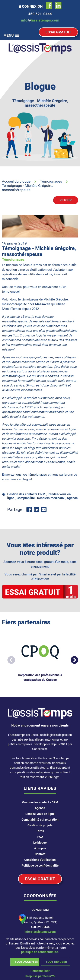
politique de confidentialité (40, 952)
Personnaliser (40, 971)
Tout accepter (26, 962)
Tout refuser (56, 962)
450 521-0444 (40, 927)
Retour (66, 200)
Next (72, 658)
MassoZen (43, 304)
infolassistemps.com (40, 20)
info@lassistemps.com (40, 932)
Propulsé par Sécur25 (40, 976)
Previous (9, 658)
